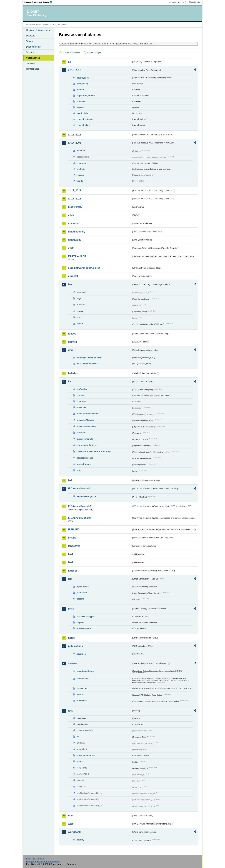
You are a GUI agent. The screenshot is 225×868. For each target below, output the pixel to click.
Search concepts (94, 53)
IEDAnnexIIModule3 (80, 506)
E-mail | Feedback (35, 859)
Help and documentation (38, 30)
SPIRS (80, 694)
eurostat (73, 276)
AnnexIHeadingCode (86, 496)
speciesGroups (84, 628)
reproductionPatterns (87, 445)
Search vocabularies (72, 53)
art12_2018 (75, 135)
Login (174, 2)
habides (73, 373)
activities (81, 151)
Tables (29, 41)
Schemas (31, 52)
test (70, 711)
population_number (86, 96)
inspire (72, 538)
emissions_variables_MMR (89, 358)
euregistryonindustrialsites (84, 268)
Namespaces (33, 69)
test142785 (82, 768)
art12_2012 (75, 70)
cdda (71, 215)
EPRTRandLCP (77, 256)
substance (82, 701)
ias (70, 382)
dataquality (75, 240)
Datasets (31, 36)
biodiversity (75, 207)
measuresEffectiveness (88, 414)
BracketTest (82, 724)
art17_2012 (75, 190)
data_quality (83, 84)
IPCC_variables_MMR (87, 364)
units (79, 470)
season (80, 107)
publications (75, 646)
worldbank (74, 832)
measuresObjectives (86, 426)
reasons (81, 175)
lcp (70, 579)
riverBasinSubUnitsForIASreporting (94, 451)
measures (81, 407)
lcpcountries (83, 587)
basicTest (81, 718)
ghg (70, 350)
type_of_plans (83, 125)
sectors (80, 599)
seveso (72, 663)
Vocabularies (33, 58)
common (73, 223)
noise (71, 638)
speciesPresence (85, 458)
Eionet (38, 24)
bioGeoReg (82, 389)
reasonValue (83, 679)
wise (71, 824)
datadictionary (77, 232)
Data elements (33, 47)
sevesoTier (82, 688)
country (80, 840)
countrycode (83, 78)
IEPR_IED (74, 530)
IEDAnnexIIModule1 (80, 489)
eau (78, 737)
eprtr (71, 248)
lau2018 (73, 571)
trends (80, 181)
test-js (80, 761)
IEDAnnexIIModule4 (80, 518)
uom (71, 816)
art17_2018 (75, 199)
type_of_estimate (85, 119)
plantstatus (82, 593)
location (81, 90)
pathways (81, 433)
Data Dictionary (49, 24)
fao (70, 284)
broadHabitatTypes (86, 617)
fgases (72, 334)
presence (81, 101)
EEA (39, 2)
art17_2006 (75, 143)
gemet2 (72, 342)
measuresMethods (85, 420)
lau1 (71, 554)
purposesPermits (85, 439)
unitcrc (80, 324)
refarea (80, 311)
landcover (74, 546)
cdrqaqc (81, 395)
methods (81, 169)
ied (70, 480)
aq (70, 62)
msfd (71, 609)
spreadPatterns (84, 464)
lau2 (71, 562)
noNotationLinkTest (86, 755)
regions (80, 622)
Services (30, 63)
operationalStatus (85, 671)
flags (79, 298)
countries (81, 163)
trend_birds (82, 113)
